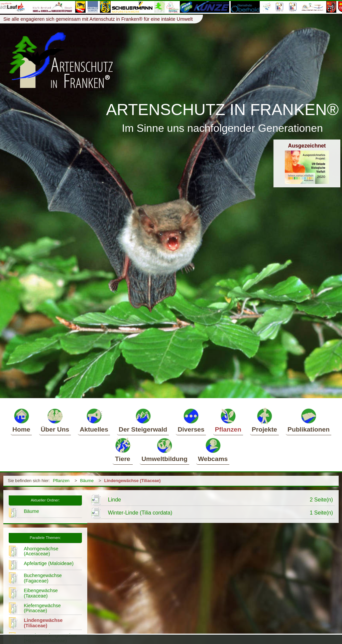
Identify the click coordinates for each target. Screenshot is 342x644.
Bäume (87, 481)
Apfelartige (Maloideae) (49, 563)
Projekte (264, 420)
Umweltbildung (164, 450)
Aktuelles (94, 420)
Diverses (191, 420)
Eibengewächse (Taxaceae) (41, 593)
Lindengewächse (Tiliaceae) (132, 481)
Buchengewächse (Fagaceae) (43, 578)
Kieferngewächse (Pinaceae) (42, 608)
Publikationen (309, 420)
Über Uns (55, 420)
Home (21, 420)
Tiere (123, 450)
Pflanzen (228, 420)
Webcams (213, 450)
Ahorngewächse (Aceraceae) (41, 551)
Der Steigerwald (143, 420)
